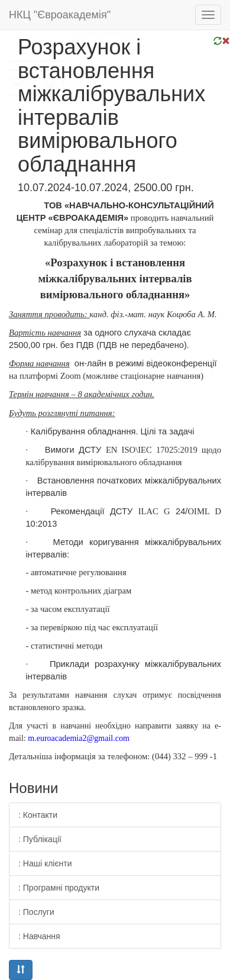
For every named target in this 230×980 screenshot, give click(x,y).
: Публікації (40, 839)
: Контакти (38, 815)
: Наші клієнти (45, 863)
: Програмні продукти (59, 888)
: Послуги (36, 912)
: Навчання (39, 936)
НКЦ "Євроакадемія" (60, 15)
